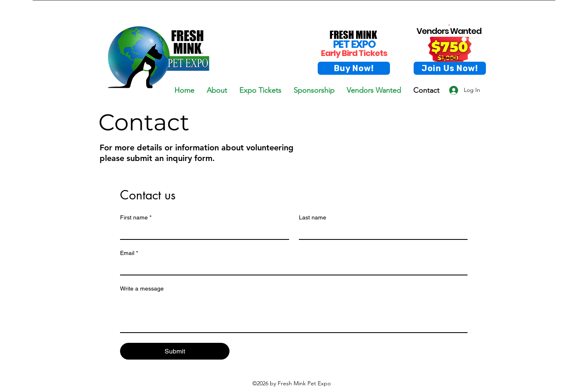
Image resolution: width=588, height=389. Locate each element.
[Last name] (381, 232)
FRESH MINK (353, 35)
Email (129, 253)
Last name (313, 217)
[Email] (291, 267)
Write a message (142, 288)
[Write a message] (294, 314)
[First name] (202, 232)
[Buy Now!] (354, 68)
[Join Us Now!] (450, 68)
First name (136, 218)
